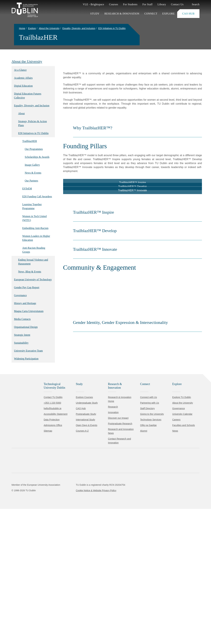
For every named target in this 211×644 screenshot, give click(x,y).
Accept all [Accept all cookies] (17, 632)
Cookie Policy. (69, 621)
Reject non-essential (45, 632)
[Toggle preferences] (71, 632)
